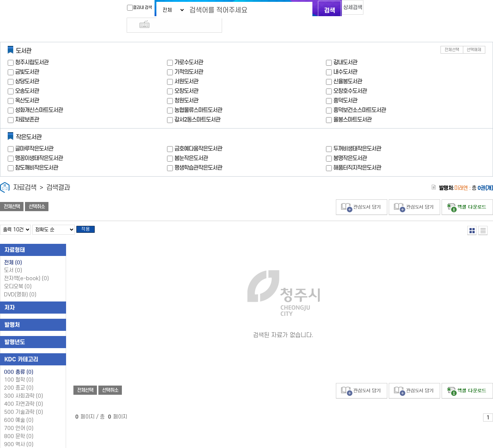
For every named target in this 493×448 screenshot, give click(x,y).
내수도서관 (345, 59)
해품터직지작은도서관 (357, 154)
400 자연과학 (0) (23, 393)
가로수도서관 (189, 49)
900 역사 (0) (19, 433)
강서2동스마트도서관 (197, 106)
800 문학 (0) (19, 425)
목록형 (483, 217)
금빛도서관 (27, 59)
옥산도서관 (27, 87)
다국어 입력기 (370, 10)
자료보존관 (27, 106)
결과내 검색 (126, 8)
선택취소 (37, 194)
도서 (13, 259)
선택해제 (474, 37)
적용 (90, 217)
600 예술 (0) (19, 409)
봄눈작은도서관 (191, 145)
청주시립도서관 (32, 49)
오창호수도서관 (350, 78)
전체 (13, 252)
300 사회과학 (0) (23, 385)
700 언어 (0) (19, 417)
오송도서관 (27, 78)
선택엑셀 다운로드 (467, 194)
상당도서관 (27, 68)
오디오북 (18, 276)
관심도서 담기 (362, 194)
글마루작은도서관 (34, 135)
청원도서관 (186, 87)
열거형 (472, 217)
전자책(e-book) (26, 268)
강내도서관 (345, 49)
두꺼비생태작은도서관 (357, 135)
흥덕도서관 (345, 87)
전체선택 (452, 37)
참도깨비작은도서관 (37, 154)
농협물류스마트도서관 (198, 97)
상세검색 (345, 9)
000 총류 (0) (19, 361)
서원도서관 (186, 68)
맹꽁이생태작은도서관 (39, 145)
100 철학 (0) (19, 369)
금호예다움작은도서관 (198, 135)
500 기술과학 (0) (23, 401)
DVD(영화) (20, 284)
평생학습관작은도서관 (198, 154)
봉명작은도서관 (350, 145)
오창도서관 (186, 78)
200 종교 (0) (19, 377)
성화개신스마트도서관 (39, 97)
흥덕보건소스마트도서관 (360, 97)
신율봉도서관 (348, 68)
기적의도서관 (189, 59)
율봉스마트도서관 (352, 106)
